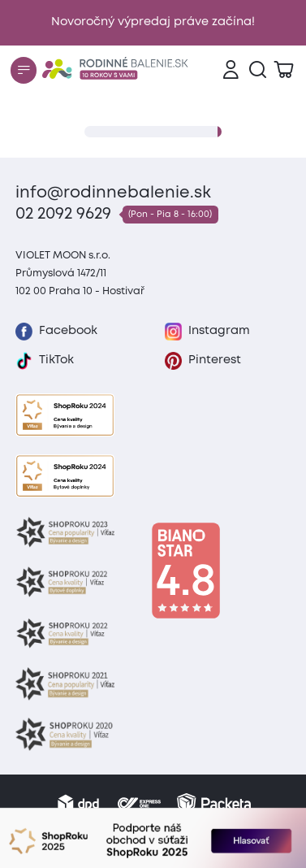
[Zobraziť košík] (284, 70)
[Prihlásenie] (231, 70)
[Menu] (24, 70)
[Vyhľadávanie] (258, 70)
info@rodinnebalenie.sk (113, 193)
